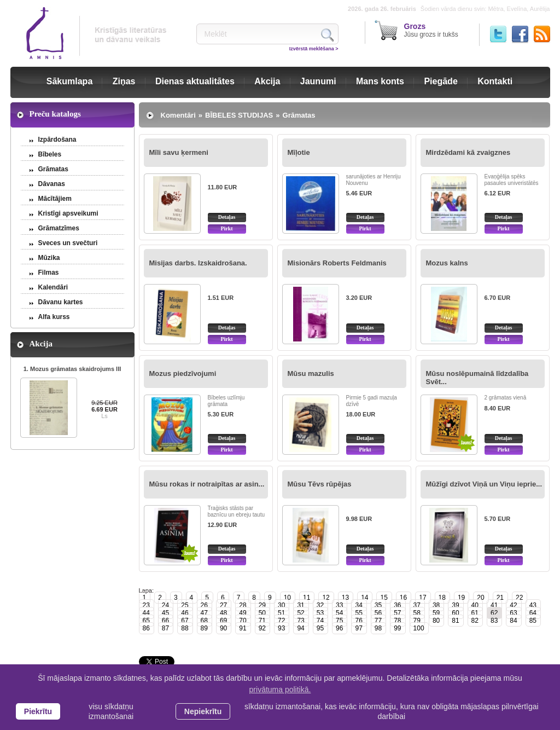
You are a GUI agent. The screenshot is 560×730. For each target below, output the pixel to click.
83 (494, 621)
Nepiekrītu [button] (203, 711)
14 (364, 598)
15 (384, 598)
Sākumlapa (69, 81)
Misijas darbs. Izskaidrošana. (198, 263)
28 (243, 605)
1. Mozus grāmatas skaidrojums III (72, 369)
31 (301, 605)
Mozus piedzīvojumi (183, 373)
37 (417, 605)
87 (165, 628)
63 (513, 613)
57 (397, 613)
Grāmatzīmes (59, 228)
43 (533, 605)
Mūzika (49, 258)
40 (475, 605)
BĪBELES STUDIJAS (239, 115)
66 (165, 621)
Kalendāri (53, 287)
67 (185, 621)
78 (397, 621)
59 (436, 613)
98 (378, 628)
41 (494, 605)
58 (417, 613)
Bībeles (50, 154)
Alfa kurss (54, 317)
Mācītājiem (55, 199)
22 (519, 598)
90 (223, 628)
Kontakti (495, 81)
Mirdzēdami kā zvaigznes (468, 152)
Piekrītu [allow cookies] (38, 711)
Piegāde (441, 81)
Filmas (49, 273)
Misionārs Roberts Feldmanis (337, 263)
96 (339, 628)
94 (301, 628)
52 (301, 613)
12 (326, 598)
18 (442, 598)
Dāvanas (52, 184)
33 (339, 605)
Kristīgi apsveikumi (68, 213)
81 (455, 621)
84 (513, 621)
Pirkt (226, 228)
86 (146, 628)
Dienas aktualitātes (195, 81)
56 (378, 613)
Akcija (267, 81)
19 (461, 598)
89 (204, 628)
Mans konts (380, 81)
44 (146, 613)
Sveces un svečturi (68, 243)
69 (223, 621)
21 (500, 598)
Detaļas (227, 217)
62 (494, 613)
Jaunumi (318, 81)
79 (417, 621)
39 (455, 605)
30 (281, 605)
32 (320, 605)
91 (243, 628)
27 (223, 605)
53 (320, 613)
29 (262, 605)
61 (475, 613)
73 (301, 621)
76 (358, 621)
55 (358, 613)
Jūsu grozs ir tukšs (431, 30)
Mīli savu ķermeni (179, 152)
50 (262, 613)
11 (307, 598)
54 (339, 613)
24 (165, 605)
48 (223, 613)
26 (204, 605)
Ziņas (124, 81)
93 (281, 628)
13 (345, 598)
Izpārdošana (57, 140)
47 (204, 613)
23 (146, 605)
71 (262, 621)
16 (403, 598)
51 (281, 613)
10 (287, 598)
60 (455, 613)
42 (513, 605)
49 (243, 613)
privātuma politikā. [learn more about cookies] (280, 690)
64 (533, 613)
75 (339, 621)
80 (436, 621)
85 (533, 621)
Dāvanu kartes (61, 302)
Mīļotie (299, 152)
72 (281, 621)
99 (397, 628)
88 (185, 628)
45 (165, 613)
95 (320, 628)
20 (480, 598)
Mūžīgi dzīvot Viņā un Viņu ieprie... (484, 484)
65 (146, 621)
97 (358, 628)
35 (378, 605)
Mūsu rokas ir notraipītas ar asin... (207, 484)
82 (475, 621)
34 (358, 605)
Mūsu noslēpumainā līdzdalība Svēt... (477, 378)
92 (262, 628)
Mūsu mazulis (311, 373)
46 (185, 613)
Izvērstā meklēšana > (314, 49)
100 (419, 628)
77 (378, 621)
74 (320, 621)
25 (185, 605)
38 (436, 605)
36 (397, 605)
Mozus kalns (447, 263)
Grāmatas (53, 169)
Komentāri (178, 115)
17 (422, 598)
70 (243, 621)
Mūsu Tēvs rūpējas (320, 484)
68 (204, 621)
